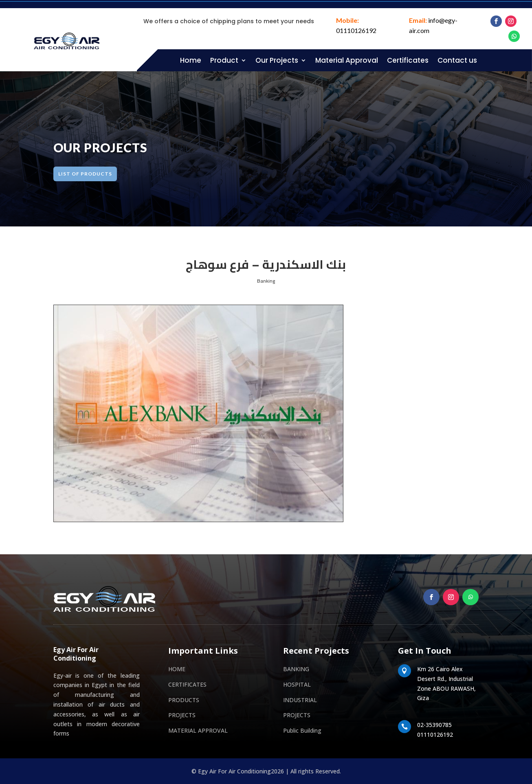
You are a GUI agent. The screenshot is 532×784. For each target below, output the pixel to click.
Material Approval (347, 60)
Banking (266, 281)
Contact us (457, 60)
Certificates (408, 60)
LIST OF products (94, 174)
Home (191, 60)
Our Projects (277, 60)
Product (224, 60)
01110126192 (356, 30)
